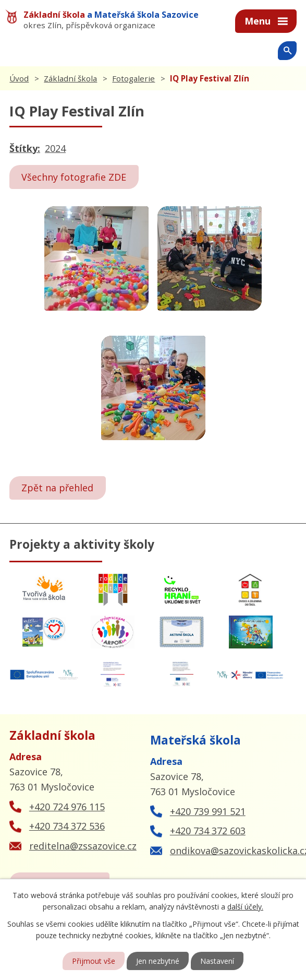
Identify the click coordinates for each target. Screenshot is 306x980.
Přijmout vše (94, 961)
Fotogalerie (133, 78)
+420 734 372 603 (208, 831)
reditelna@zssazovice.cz (83, 846)
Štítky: (25, 148)
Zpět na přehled (57, 488)
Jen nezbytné (158, 961)
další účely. (245, 907)
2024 (55, 148)
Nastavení (217, 961)
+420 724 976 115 (67, 807)
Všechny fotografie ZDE (74, 177)
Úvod (19, 78)
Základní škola (70, 78)
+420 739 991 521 (208, 811)
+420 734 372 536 (67, 826)
